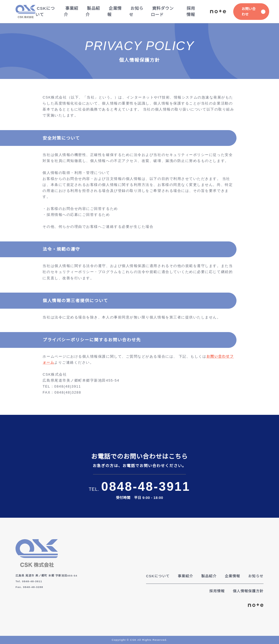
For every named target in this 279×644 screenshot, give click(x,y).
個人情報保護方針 (248, 591)
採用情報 (190, 11)
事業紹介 (71, 11)
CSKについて (45, 11)
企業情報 (114, 11)
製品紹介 (93, 11)
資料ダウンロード (162, 11)
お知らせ (136, 11)
